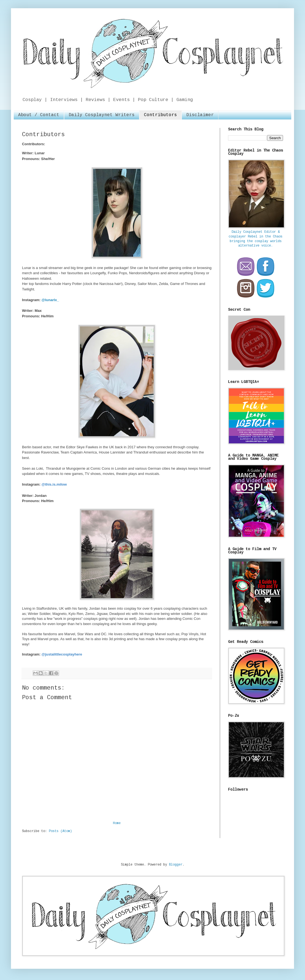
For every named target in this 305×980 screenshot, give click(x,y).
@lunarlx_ (50, 300)
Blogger (176, 865)
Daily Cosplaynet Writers (102, 115)
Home (117, 823)
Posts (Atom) (60, 831)
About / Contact (39, 115)
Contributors (160, 115)
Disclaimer (200, 115)
